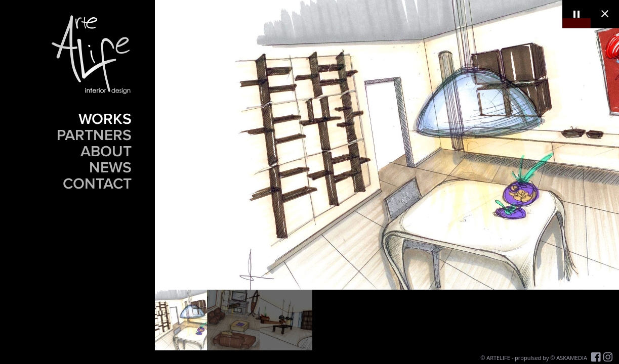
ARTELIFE (498, 358)
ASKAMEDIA (572, 358)
